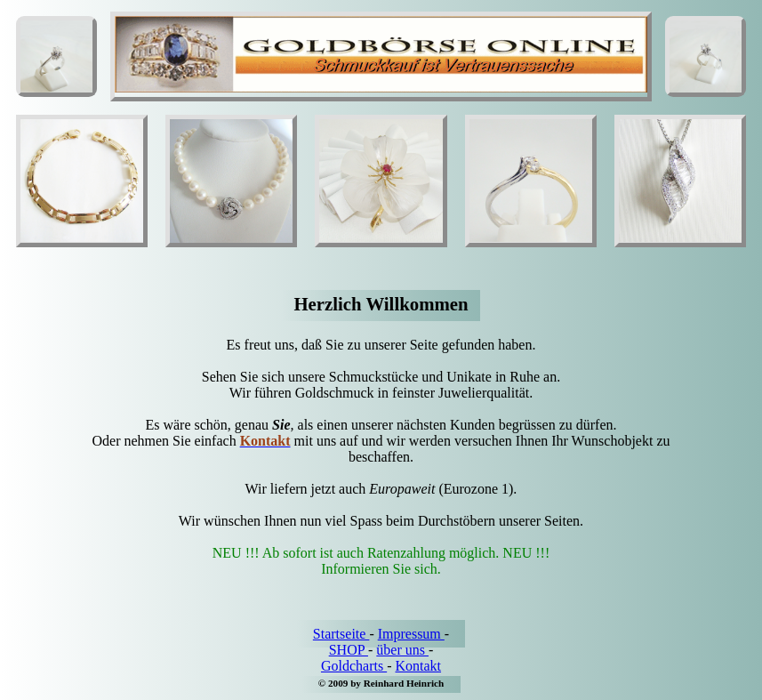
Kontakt (418, 666)
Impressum (411, 634)
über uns (402, 650)
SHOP (349, 650)
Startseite (341, 634)
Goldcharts (354, 666)
